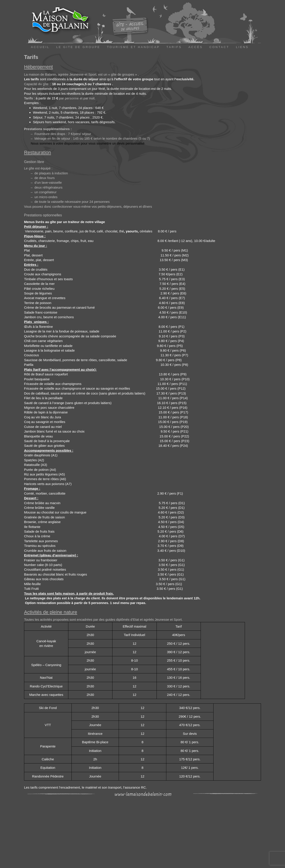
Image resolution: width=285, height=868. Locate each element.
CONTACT (219, 47)
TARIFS (174, 47)
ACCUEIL (40, 47)
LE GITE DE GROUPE (78, 47)
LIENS (242, 47)
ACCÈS (195, 47)
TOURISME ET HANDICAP (133, 47)
